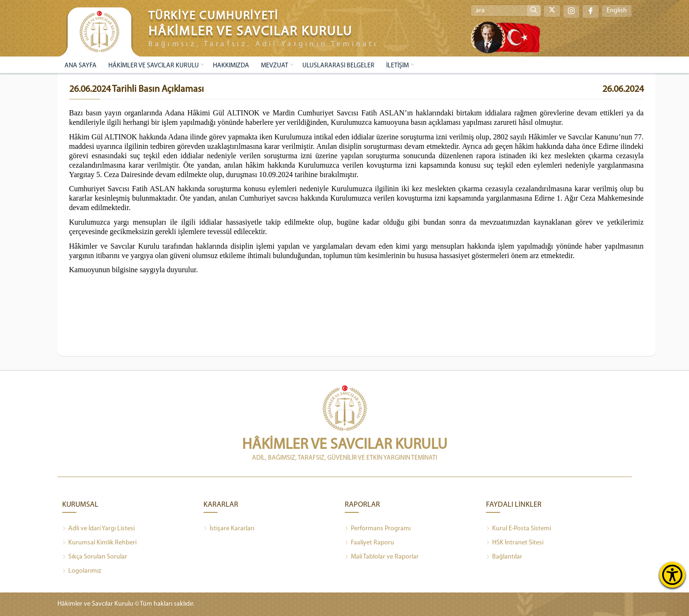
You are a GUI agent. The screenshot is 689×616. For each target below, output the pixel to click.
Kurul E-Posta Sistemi (519, 529)
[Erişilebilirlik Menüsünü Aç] (672, 575)
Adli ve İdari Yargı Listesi (98, 529)
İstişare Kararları (229, 529)
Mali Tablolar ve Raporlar (382, 557)
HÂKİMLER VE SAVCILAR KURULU (154, 66)
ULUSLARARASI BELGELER (338, 66)
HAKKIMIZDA (231, 66)
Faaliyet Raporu (369, 543)
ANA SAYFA (81, 66)
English (617, 11)
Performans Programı (378, 529)
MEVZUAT (275, 66)
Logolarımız (82, 571)
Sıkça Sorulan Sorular (95, 557)
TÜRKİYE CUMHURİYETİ (213, 16)
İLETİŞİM (397, 66)
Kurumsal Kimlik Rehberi (99, 543)
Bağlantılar (504, 557)
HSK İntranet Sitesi (515, 543)
